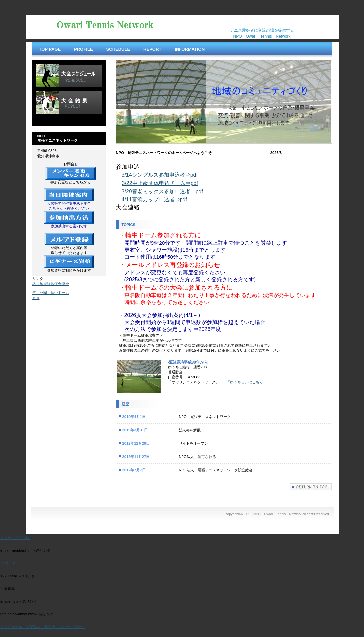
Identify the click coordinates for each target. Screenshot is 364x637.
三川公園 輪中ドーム (51, 293)
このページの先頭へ (311, 487)
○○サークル (10, 563)
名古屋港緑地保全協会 (51, 284)
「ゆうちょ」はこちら (245, 382)
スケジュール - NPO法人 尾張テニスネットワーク (43, 627)
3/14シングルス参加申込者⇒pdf (160, 175)
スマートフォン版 (15, 538)
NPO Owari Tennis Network (102, 27)
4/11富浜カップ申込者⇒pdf (154, 200)
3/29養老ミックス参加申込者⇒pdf (162, 192)
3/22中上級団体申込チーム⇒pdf (160, 183)
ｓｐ (36, 298)
